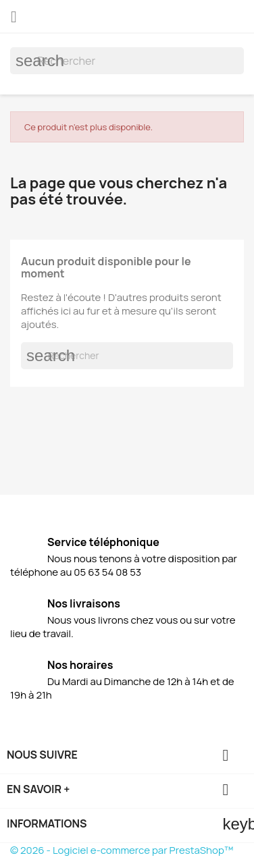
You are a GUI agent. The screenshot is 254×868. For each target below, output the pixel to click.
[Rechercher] (127, 61)
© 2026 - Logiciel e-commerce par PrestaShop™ (122, 850)
